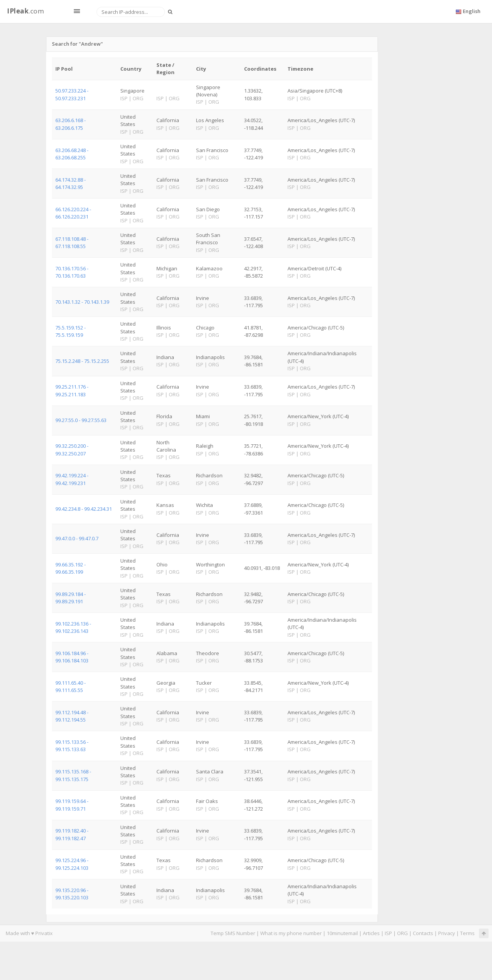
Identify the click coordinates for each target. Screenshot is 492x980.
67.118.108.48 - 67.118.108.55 (72, 243)
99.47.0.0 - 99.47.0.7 (77, 538)
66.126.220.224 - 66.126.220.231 (73, 213)
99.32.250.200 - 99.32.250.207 (72, 449)
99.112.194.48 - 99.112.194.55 (72, 716)
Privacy (447, 933)
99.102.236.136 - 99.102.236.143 (73, 627)
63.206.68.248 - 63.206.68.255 (72, 154)
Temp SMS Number (233, 933)
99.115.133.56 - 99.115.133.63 (72, 746)
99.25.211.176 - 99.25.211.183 (72, 390)
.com (25, 11)
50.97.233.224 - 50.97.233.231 (72, 94)
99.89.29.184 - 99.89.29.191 (71, 598)
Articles (371, 933)
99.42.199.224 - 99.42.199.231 (72, 479)
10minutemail (342, 933)
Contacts (423, 933)
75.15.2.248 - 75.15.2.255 (82, 361)
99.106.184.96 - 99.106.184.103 (72, 657)
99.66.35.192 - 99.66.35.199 (71, 568)
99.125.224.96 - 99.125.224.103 (72, 864)
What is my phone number (291, 933)
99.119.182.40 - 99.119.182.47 (72, 834)
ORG (402, 933)
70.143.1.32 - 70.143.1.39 (82, 302)
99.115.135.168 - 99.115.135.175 (73, 775)
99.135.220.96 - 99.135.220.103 (72, 894)
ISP (388, 933)
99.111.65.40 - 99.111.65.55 (71, 686)
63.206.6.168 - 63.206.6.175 (71, 124)
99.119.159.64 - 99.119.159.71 (72, 805)
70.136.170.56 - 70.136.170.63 (72, 272)
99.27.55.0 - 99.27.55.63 (81, 420)
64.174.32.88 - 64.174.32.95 (71, 183)
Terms (467, 933)
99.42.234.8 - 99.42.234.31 (84, 509)
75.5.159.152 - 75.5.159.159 (71, 331)
